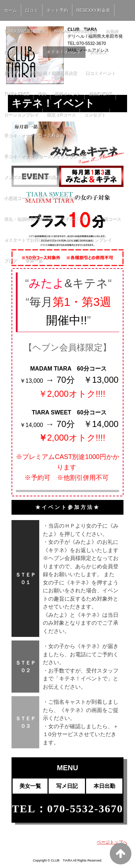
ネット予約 (57, 10)
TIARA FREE (17, 94)
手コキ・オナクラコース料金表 (34, 136)
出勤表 (112, 31)
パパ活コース (108, 219)
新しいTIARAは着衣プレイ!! (65, 198)
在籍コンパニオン (21, 52)
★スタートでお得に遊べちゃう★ (36, 240)
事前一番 (34, 261)
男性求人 (13, 73)
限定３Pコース (61, 115)
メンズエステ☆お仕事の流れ (32, 177)
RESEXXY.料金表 (93, 10)
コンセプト (95, 115)
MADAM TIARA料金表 (76, 31)
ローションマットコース (92, 177)
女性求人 (98, 52)
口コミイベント (100, 73)
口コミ (32, 10)
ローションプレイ (21, 115)
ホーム (10, 10)
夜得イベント (67, 94)
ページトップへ (112, 842)
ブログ (10, 261)
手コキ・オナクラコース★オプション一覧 (45, 156)
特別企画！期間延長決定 (53, 73)
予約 (42, 94)
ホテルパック (74, 219)
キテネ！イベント (64, 52)
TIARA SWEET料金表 (25, 31)
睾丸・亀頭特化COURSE (28, 219)
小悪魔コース (17, 198)
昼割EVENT (100, 94)
